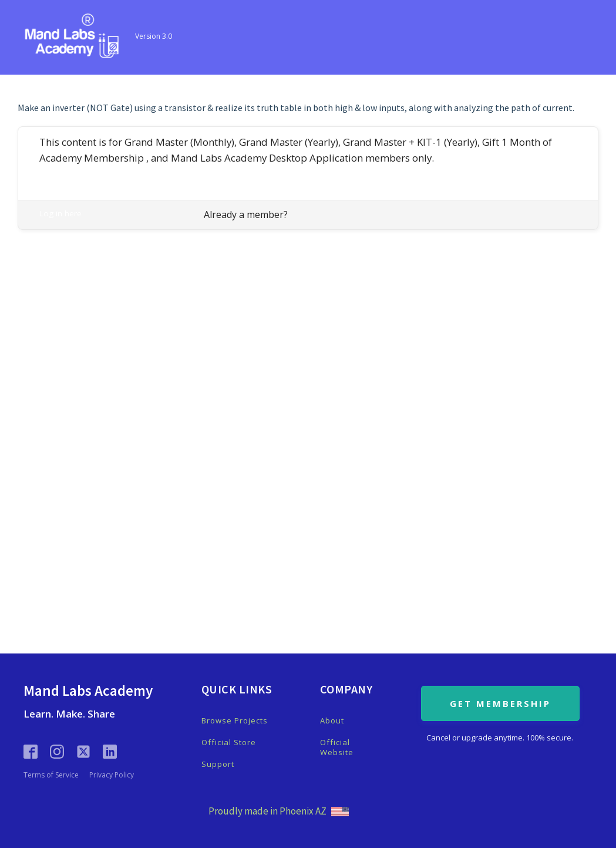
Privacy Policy (112, 775)
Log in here (60, 213)
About (332, 721)
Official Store (229, 743)
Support (218, 764)
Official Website (337, 748)
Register (54, 172)
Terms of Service (51, 775)
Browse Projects (235, 721)
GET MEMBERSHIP (500, 703)
